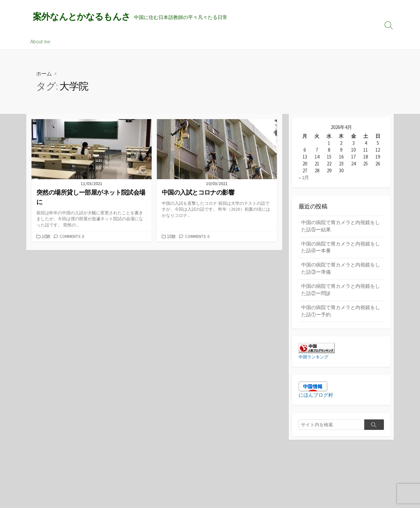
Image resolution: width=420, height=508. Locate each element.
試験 (46, 237)
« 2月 (304, 178)
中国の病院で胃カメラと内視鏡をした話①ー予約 (341, 313)
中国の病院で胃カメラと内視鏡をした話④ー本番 (341, 248)
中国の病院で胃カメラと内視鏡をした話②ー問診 (341, 292)
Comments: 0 (72, 237)
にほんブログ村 (316, 398)
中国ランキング (315, 360)
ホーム (44, 74)
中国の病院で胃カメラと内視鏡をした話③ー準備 (341, 270)
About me (40, 42)
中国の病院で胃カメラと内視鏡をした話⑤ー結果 (341, 227)
